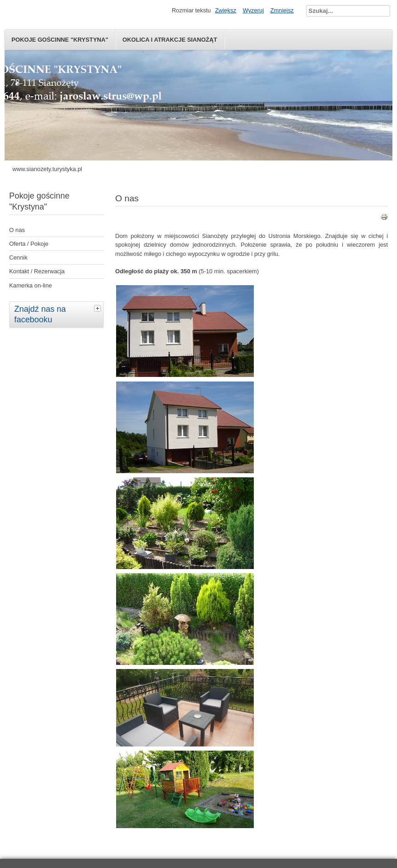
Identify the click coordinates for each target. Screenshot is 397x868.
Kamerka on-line (31, 285)
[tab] (99, 308)
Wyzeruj (253, 10)
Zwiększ (225, 10)
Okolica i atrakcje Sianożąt (170, 40)
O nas (17, 230)
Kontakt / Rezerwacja (37, 271)
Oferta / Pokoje (29, 244)
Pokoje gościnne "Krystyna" (60, 40)
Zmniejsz (282, 10)
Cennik (18, 257)
